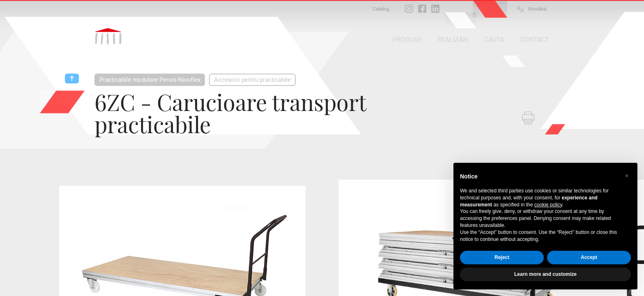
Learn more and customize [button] (545, 274)
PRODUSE (407, 40)
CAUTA (494, 40)
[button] (627, 176)
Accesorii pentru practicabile (252, 80)
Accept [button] (589, 257)
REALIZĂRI (453, 40)
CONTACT (535, 40)
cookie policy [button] (548, 205)
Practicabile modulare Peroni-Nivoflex (150, 80)
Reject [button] (502, 257)
